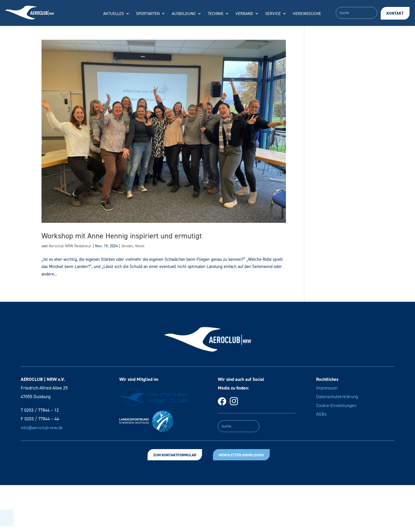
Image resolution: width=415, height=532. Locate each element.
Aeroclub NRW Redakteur (70, 246)
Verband (244, 14)
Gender (127, 246)
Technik (216, 14)
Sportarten (148, 14)
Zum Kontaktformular (175, 455)
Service (273, 14)
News (140, 246)
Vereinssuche (307, 14)
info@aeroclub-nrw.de (42, 428)
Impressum (327, 388)
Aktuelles (114, 14)
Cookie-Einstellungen (336, 405)
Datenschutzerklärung (337, 397)
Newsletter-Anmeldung (241, 455)
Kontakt (395, 13)
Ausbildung (184, 14)
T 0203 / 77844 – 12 (40, 410)
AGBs (321, 414)
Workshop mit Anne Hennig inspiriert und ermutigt (122, 236)
